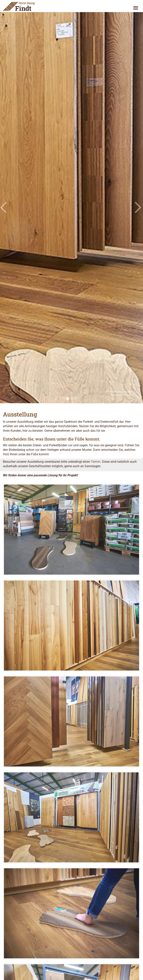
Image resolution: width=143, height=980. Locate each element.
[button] (4, 207)
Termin (96, 462)
